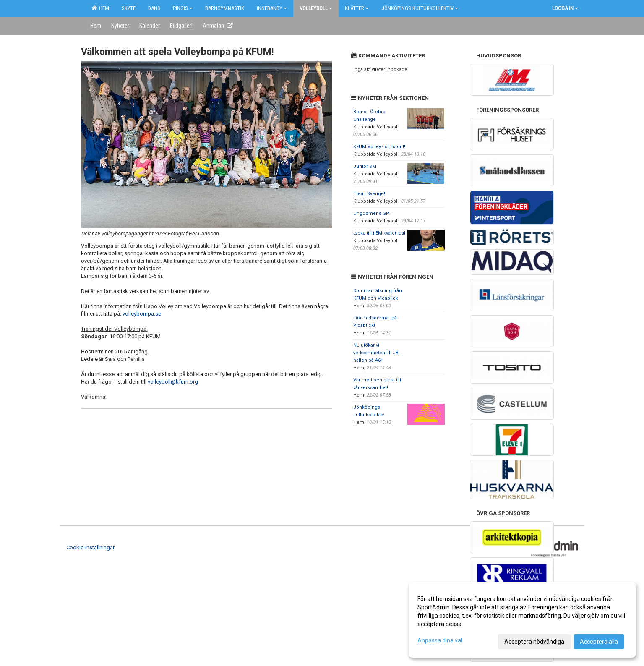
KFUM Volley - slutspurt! (379, 147)
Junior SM (365, 166)
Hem (100, 8)
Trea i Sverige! (369, 194)
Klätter (357, 8)
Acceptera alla (599, 642)
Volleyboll (316, 8)
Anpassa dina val (440, 640)
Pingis (183, 8)
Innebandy (272, 8)
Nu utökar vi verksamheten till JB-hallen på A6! (377, 353)
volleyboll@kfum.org (173, 382)
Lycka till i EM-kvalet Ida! (379, 233)
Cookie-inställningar (90, 547)
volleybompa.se (142, 314)
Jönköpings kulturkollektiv (420, 8)
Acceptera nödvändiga (534, 642)
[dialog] (522, 620)
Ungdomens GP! (372, 213)
